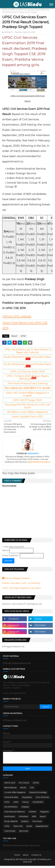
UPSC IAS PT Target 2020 (27, 400)
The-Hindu (37, 823)
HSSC (16, 804)
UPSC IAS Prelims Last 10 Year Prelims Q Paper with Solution (27, 351)
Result (14, 336)
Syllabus (25, 823)
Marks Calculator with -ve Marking (21, 583)
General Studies (11, 799)
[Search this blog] (21, 707)
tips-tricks (24, 833)
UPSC (13, 10)
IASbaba (25, 809)
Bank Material (10, 790)
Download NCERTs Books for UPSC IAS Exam (27, 406)
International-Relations (15, 814)
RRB (34, 819)
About (26, 857)
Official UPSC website (17, 316)
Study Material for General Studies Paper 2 (27, 366)
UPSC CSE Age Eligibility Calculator (22, 588)
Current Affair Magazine (15, 795)
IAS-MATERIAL (11, 809)
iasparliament (42, 828)
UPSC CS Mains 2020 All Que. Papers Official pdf (28, 377)
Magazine (44, 814)
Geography (27, 799)
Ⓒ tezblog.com (44, 861)
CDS (32, 790)
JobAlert (32, 814)
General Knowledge (38, 795)
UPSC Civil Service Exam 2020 (27, 372)
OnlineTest (23, 819)
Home (5, 10)
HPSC (7, 804)
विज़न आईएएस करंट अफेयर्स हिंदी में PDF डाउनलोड (27, 388)
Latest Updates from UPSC (28, 417)
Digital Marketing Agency (39, 462)
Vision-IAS (18, 828)
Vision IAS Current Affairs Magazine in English (27, 394)
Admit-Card (10, 785)
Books (23, 790)
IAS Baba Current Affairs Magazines (27, 412)
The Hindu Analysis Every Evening (28, 383)
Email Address (11, 555)
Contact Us (36, 857)
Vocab (29, 828)
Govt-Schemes (42, 799)
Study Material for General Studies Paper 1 (27, 358)
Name (6, 550)
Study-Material (11, 823)
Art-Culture (24, 785)
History (26, 804)
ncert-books (10, 833)
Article (36, 785)
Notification (10, 819)
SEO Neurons (21, 861)
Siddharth (8, 32)
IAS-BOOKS (38, 804)
